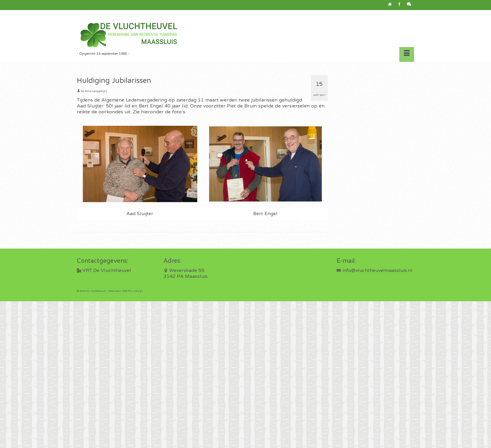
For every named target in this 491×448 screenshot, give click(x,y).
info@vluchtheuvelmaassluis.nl (374, 271)
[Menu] (407, 54)
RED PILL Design (133, 291)
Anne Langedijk (95, 91)
